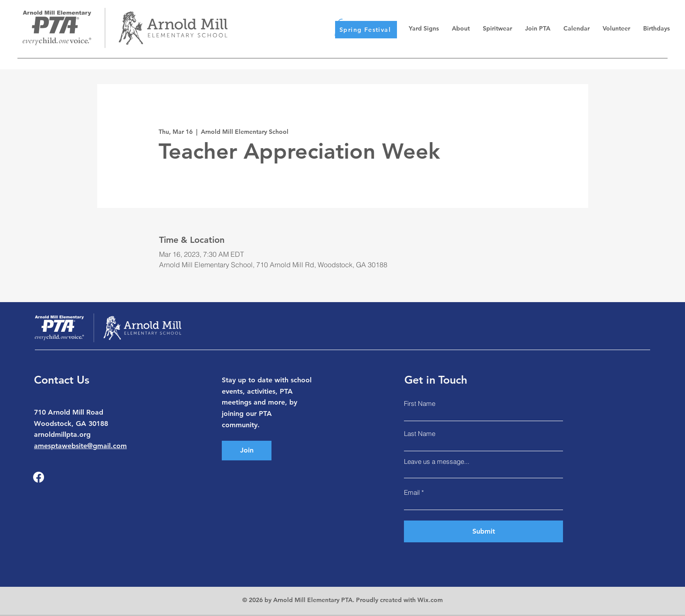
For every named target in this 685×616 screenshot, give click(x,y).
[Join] (247, 451)
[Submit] (483, 531)
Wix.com (430, 600)
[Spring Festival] (366, 30)
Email (412, 492)
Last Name (420, 434)
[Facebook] (39, 477)
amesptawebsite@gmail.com (80, 446)
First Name (420, 403)
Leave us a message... (437, 461)
